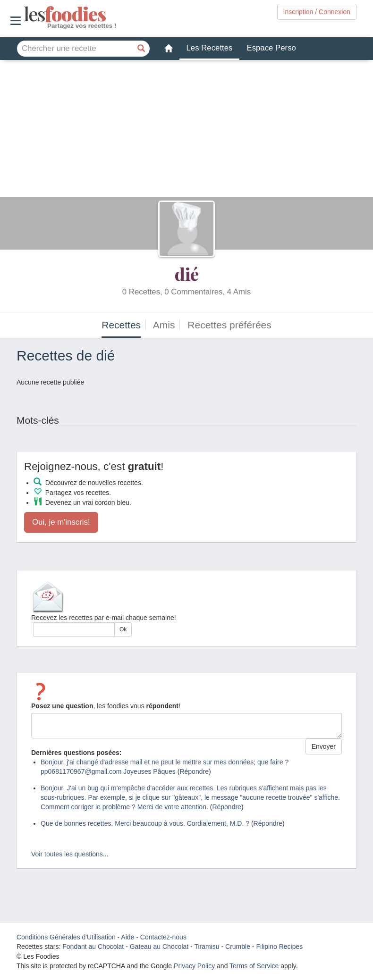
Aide (127, 937)
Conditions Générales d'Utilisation (66, 937)
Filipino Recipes (279, 946)
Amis (164, 325)
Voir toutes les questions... (70, 854)
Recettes (121, 325)
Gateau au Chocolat (159, 946)
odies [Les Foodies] (25, 14)
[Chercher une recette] (142, 49)
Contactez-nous (163, 937)
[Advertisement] (186, 131)
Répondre (194, 771)
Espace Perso (271, 48)
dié (187, 274)
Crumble (238, 946)
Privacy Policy (194, 966)
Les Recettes (210, 48)
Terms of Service (254, 966)
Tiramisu (207, 946)
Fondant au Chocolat (93, 946)
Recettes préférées (229, 325)
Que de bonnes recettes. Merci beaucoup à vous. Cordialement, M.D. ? (145, 823)
